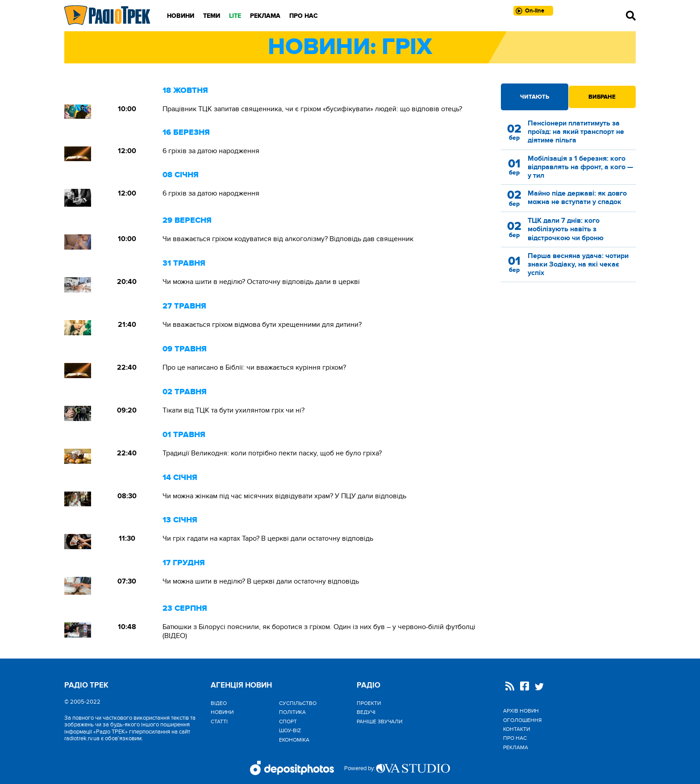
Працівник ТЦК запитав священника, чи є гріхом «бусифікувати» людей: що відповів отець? (312, 109)
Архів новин (521, 711)
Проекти (369, 703)
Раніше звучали (379, 721)
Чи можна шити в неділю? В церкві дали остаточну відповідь (261, 581)
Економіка (294, 740)
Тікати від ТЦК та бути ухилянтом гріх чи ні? (233, 410)
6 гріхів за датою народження (211, 151)
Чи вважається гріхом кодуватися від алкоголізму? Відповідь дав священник (288, 239)
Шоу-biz (290, 730)
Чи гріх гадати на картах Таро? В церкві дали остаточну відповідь (268, 538)
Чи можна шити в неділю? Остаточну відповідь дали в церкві (261, 282)
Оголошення (522, 720)
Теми (212, 16)
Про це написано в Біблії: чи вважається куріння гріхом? (254, 367)
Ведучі (366, 712)
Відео (219, 703)
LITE (235, 16)
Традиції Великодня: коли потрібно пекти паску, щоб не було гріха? (272, 453)
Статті (219, 721)
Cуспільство (298, 703)
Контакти (517, 729)
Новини (181, 16)
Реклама (265, 16)
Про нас (304, 16)
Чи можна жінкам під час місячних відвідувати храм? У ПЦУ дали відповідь (284, 496)
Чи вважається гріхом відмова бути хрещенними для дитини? (262, 325)
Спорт (288, 721)
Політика (292, 712)
